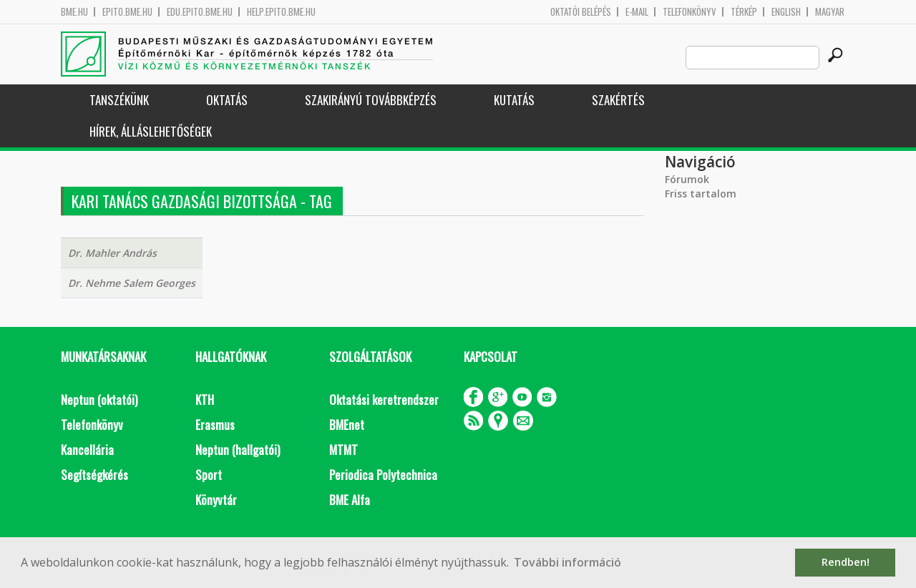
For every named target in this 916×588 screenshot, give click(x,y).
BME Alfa (350, 500)
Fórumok (687, 179)
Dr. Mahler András (112, 253)
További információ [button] (567, 562)
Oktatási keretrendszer (384, 400)
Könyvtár (216, 500)
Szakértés (618, 100)
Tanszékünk (119, 100)
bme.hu (74, 12)
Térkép (744, 12)
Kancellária (87, 450)
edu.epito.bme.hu (200, 12)
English (786, 12)
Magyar (830, 12)
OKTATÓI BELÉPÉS (581, 12)
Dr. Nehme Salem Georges (132, 283)
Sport (209, 475)
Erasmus (215, 425)
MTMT (343, 450)
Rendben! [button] (846, 562)
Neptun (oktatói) (99, 400)
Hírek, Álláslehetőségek (151, 131)
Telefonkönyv (690, 12)
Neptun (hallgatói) (238, 450)
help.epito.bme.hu (281, 12)
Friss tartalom (701, 193)
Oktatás (227, 100)
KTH (205, 400)
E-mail (637, 12)
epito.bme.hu (127, 12)
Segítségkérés (94, 475)
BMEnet (347, 425)
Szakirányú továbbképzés (371, 100)
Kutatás (514, 100)
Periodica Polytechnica (383, 475)
